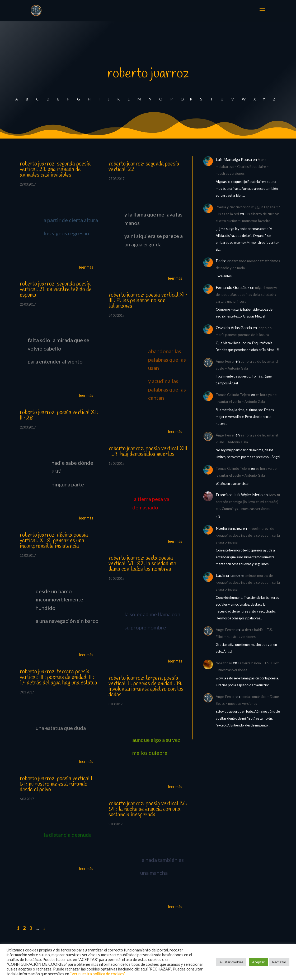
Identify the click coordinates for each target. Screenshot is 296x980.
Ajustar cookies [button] (231, 962)
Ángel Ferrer (225, 361)
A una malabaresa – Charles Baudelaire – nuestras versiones (242, 167)
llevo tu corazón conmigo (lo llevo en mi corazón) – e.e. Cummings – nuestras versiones (248, 502)
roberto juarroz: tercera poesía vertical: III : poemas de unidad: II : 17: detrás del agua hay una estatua (58, 677)
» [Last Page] (44, 928)
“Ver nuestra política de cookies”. (98, 974)
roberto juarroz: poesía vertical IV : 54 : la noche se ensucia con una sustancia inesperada (148, 809)
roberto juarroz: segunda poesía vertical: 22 (144, 167)
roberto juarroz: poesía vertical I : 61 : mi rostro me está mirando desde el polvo (57, 784)
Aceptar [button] (258, 962)
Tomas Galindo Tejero (233, 468)
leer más (86, 267)
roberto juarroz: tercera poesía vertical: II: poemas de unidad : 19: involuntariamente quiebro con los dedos (146, 686)
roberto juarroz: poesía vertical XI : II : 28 (59, 415)
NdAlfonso (224, 663)
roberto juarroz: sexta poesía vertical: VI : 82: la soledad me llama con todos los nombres (142, 564)
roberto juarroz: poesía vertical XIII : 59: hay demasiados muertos (148, 451)
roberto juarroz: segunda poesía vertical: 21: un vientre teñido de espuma (56, 289)
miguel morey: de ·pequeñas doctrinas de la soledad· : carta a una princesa (246, 295)
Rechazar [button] (279, 962)
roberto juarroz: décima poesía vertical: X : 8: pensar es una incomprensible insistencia (54, 541)
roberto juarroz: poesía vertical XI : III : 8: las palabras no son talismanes (148, 301)
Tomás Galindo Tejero (233, 395)
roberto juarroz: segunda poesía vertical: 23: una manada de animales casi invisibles (55, 169)
